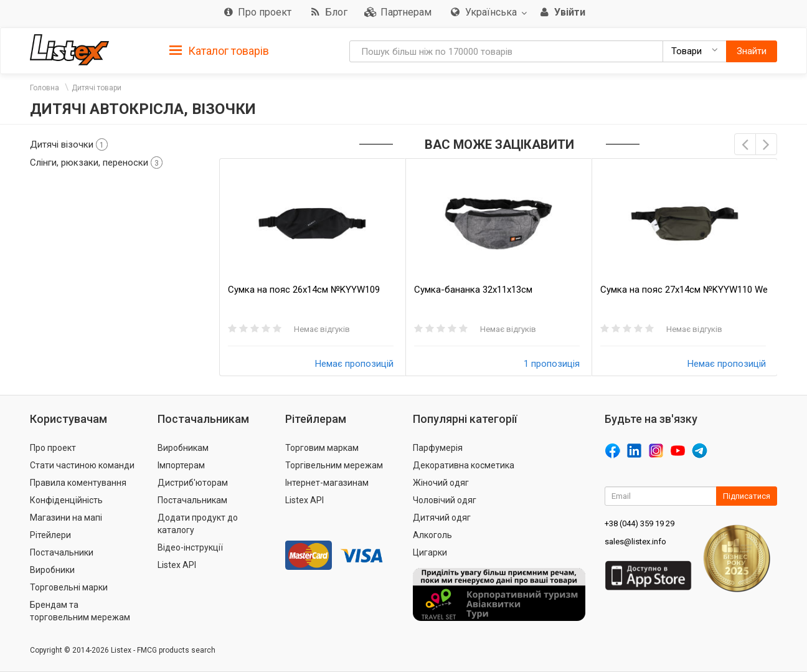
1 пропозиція (552, 364)
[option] (312, 267)
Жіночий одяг (441, 483)
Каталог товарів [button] (219, 51)
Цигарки (430, 552)
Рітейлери (50, 535)
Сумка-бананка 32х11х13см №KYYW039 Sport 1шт (473, 290)
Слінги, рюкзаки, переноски (96, 163)
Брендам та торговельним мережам (80, 611)
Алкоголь (432, 535)
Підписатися (747, 496)
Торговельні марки (69, 587)
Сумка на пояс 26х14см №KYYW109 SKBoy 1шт (304, 290)
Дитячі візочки (69, 144)
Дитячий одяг (442, 518)
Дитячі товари (97, 88)
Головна (45, 88)
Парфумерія (438, 448)
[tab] (219, 50)
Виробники (52, 570)
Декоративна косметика (464, 465)
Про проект (53, 448)
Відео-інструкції (190, 547)
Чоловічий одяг (445, 500)
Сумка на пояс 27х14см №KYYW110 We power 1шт (684, 290)
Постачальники (62, 552)
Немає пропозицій (354, 364)
